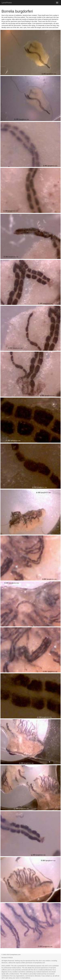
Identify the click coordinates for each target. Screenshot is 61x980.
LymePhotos (7, 3)
